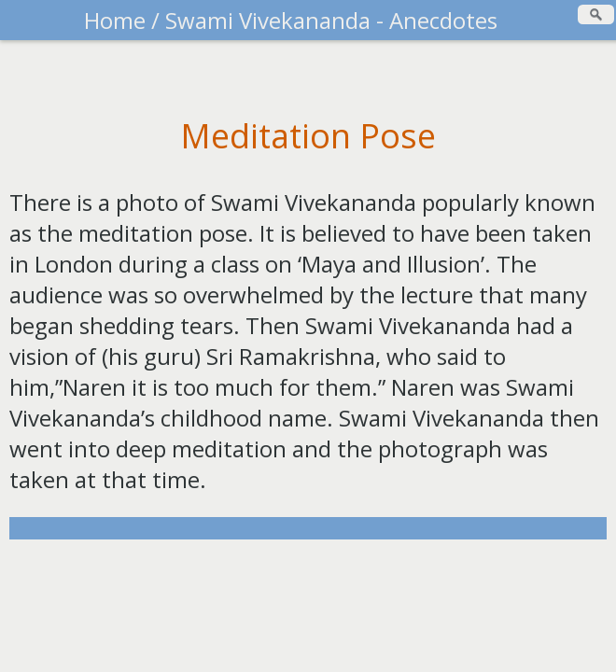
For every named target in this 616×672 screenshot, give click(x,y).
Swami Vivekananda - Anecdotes (331, 20)
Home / (125, 20)
